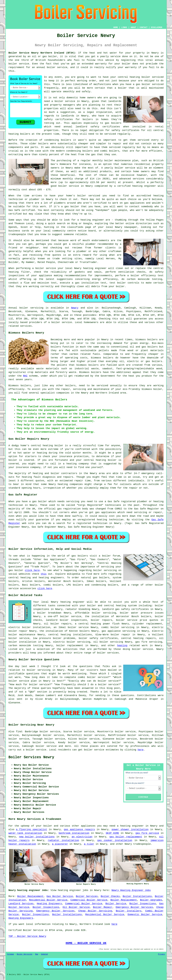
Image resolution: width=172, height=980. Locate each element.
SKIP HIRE (112, 833)
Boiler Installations (137, 896)
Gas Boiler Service (60, 896)
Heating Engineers (49, 904)
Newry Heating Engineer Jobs (131, 890)
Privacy (162, 954)
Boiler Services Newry (31, 757)
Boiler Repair (103, 907)
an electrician (82, 837)
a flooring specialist (32, 830)
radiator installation (63, 840)
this (44, 574)
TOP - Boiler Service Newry (27, 936)
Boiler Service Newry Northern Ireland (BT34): (42, 53)
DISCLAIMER (157, 27)
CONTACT (144, 27)
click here (32, 570)
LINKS (124, 27)
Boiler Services (87, 896)
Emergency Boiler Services (134, 907)
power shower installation (130, 830)
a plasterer (60, 844)
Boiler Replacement (30, 896)
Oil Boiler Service (76, 907)
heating (122, 646)
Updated (44, 954)
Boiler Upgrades (151, 900)
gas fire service (147, 833)
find (19, 732)
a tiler (89, 844)
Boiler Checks (110, 896)
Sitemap (10, 954)
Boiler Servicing (25, 954)
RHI (25, 376)
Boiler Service (116, 904)
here (140, 750)
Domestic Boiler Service (145, 915)
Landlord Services (21, 904)
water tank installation (25, 833)
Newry (75, 308)
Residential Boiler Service (48, 900)
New (37, 954)
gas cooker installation (115, 840)
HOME (116, 27)
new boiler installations (37, 837)
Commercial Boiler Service (89, 900)
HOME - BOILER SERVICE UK (86, 943)
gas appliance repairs (79, 830)
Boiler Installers (129, 911)
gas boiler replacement (126, 837)
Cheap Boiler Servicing (95, 911)
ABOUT (133, 27)
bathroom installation (74, 833)
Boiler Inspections (143, 904)
